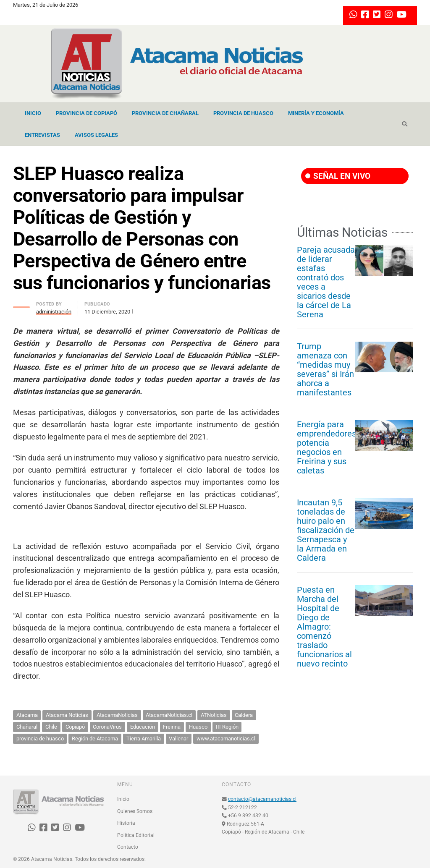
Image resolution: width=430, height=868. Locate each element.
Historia (126, 823)
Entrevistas (42, 135)
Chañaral (27, 727)
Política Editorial (136, 835)
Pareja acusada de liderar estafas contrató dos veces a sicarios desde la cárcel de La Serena (326, 282)
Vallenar (178, 739)
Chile (51, 727)
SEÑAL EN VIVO (338, 176)
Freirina (172, 727)
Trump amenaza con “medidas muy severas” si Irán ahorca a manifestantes (325, 369)
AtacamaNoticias (117, 715)
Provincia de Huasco (243, 113)
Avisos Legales (96, 135)
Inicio (33, 113)
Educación (143, 727)
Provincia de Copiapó (87, 113)
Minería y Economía (316, 113)
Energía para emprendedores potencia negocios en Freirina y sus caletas (326, 447)
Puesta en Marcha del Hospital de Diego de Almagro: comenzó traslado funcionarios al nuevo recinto (324, 627)
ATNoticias (214, 715)
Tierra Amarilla (144, 739)
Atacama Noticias (67, 715)
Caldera (244, 715)
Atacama (27, 715)
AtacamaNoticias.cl (169, 715)
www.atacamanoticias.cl (226, 739)
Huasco (198, 727)
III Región (227, 727)
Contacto (128, 847)
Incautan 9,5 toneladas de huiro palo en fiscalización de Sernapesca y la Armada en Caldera (326, 530)
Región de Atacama (95, 739)
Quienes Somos (135, 811)
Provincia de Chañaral (165, 113)
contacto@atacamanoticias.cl (262, 799)
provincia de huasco (40, 739)
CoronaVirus (107, 727)
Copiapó (75, 727)
